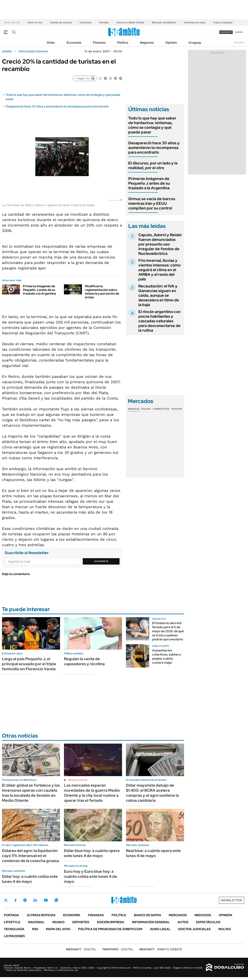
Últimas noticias (41, 915)
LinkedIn (35, 900)
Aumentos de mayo (195, 22)
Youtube (46, 900)
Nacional (36, 922)
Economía (74, 43)
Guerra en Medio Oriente (130, 22)
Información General (33, 51)
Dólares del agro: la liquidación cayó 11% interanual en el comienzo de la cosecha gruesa (30, 856)
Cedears (177, 409)
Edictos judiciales (194, 929)
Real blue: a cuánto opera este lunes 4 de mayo (153, 853)
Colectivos (85, 22)
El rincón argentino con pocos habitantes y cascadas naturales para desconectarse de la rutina (159, 321)
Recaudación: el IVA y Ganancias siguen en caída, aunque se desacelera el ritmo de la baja (159, 295)
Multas (225, 929)
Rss (35, 929)
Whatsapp (56, 900)
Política (123, 43)
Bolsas (146, 409)
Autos (183, 922)
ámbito (7, 51)
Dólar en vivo (35, 22)
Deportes (81, 922)
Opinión (171, 43)
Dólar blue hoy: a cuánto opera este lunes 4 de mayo (92, 853)
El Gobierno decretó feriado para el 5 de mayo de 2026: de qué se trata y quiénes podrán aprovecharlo (168, 631)
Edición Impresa (111, 922)
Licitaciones (14, 936)
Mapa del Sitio (58, 929)
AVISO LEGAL (160, 929)
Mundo (58, 922)
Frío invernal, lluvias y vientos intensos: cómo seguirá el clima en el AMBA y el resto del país (159, 270)
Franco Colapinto (223, 22)
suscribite (226, 32)
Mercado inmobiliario (164, 22)
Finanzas (99, 43)
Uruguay (195, 43)
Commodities (161, 409)
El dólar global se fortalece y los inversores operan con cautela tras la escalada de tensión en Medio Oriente (31, 793)
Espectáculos (208, 922)
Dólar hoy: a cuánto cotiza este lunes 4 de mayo (30, 879)
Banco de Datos (147, 915)
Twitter (6, 900)
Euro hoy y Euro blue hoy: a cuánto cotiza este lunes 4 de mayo (90, 876)
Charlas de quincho (61, 22)
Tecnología (14, 929)
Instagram (25, 900)
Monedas (134, 409)
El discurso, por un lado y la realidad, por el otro (153, 165)
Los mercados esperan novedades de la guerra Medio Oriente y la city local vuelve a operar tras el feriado (92, 793)
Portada (11, 915)
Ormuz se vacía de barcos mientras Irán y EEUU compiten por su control (152, 203)
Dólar (51, 43)
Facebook (15, 900)
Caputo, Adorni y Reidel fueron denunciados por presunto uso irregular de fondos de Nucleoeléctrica (160, 244)
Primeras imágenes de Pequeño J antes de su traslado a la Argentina (39, 290)
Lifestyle (12, 922)
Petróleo (104, 22)
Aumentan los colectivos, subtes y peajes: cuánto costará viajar (167, 656)
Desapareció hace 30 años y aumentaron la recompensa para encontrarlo (57, 106)
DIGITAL (81, 949)
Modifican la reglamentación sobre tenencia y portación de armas (102, 292)
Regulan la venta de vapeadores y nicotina (84, 661)
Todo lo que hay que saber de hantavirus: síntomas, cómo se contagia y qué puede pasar (152, 125)
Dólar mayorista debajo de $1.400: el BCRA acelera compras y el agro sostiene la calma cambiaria (152, 793)
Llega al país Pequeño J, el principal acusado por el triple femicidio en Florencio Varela (29, 664)
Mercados (178, 915)
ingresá (239, 32)
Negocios (147, 43)
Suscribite (101, 561)
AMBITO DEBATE (161, 949)
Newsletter (239, 42)
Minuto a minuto (78, 780)
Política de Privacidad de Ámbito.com (110, 929)
